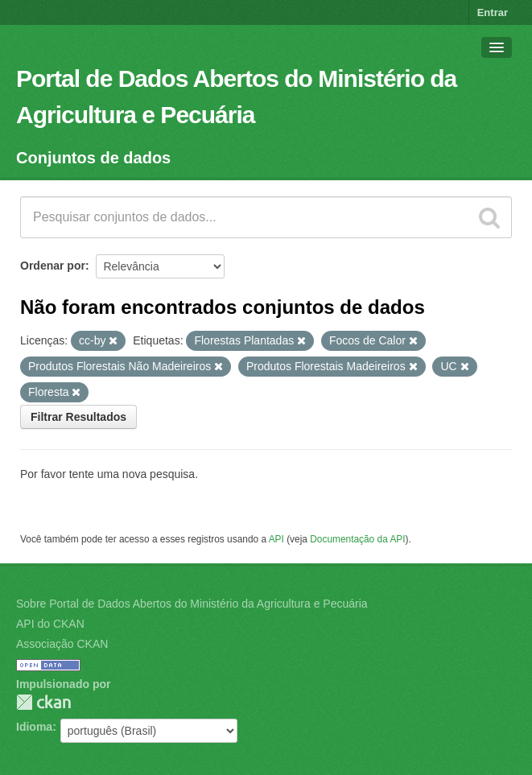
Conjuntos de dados (93, 158)
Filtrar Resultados (78, 417)
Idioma (34, 727)
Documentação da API (357, 539)
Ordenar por (53, 266)
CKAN (43, 702)
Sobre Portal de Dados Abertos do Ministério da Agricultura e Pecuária (192, 604)
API (276, 539)
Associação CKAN (62, 644)
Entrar (493, 12)
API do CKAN (50, 624)
